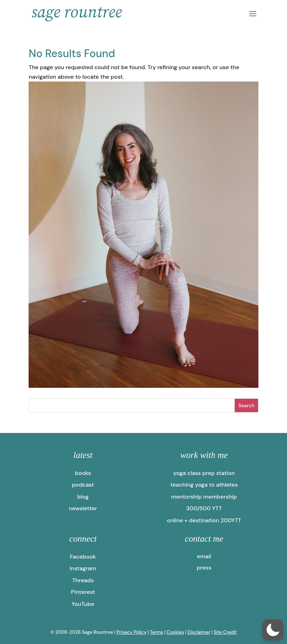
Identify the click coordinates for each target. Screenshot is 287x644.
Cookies (175, 632)
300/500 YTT (204, 508)
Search (246, 405)
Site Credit (225, 632)
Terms (157, 632)
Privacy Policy (131, 632)
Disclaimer (199, 632)
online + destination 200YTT (204, 520)
